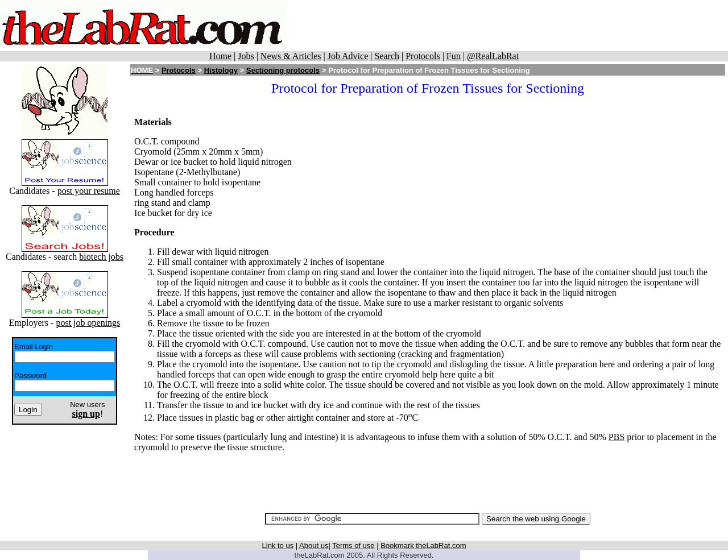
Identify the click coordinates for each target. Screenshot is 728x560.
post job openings (88, 323)
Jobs (246, 56)
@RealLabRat (493, 56)
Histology (221, 70)
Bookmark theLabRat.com (423, 546)
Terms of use (353, 546)
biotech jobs (101, 257)
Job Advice (348, 56)
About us (314, 546)
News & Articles (291, 56)
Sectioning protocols (283, 70)
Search (387, 56)
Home (220, 56)
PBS (617, 437)
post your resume (89, 191)
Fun (454, 56)
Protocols (423, 56)
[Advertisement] (507, 26)
